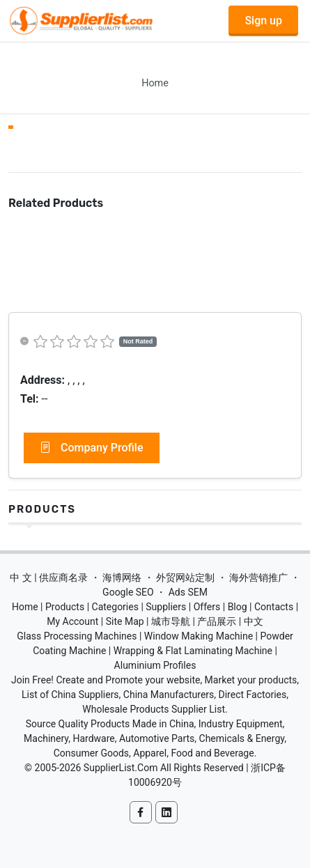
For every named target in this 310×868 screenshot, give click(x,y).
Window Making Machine (199, 636)
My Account (72, 621)
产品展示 (217, 621)
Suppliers (166, 607)
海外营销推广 (258, 578)
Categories (115, 607)
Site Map (125, 621)
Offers (207, 607)
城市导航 (171, 621)
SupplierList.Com (121, 768)
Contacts (274, 607)
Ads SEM (188, 592)
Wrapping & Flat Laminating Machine (193, 651)
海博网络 (122, 578)
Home (155, 83)
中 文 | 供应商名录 (49, 578)
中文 (254, 621)
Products (42, 509)
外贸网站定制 (185, 578)
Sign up (263, 21)
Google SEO (128, 592)
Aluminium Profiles (155, 665)
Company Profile (92, 448)
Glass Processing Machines (77, 636)
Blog (238, 607)
